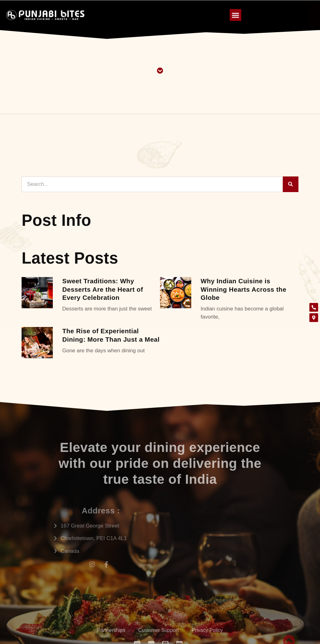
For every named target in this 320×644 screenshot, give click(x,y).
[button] (236, 15)
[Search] (291, 184)
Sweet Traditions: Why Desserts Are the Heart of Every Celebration (103, 289)
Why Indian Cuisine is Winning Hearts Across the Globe (243, 289)
